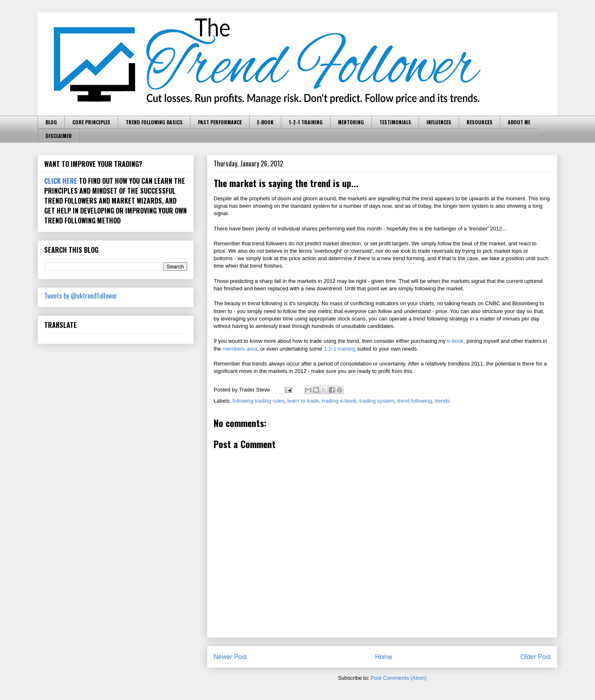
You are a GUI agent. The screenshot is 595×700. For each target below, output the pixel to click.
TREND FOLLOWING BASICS (154, 122)
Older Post (535, 657)
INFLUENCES (439, 122)
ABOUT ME (519, 122)
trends (443, 401)
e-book (455, 341)
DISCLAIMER (59, 136)
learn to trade (303, 401)
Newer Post (230, 657)
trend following (415, 401)
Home (384, 657)
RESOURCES (480, 122)
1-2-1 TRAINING (306, 122)
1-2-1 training (340, 349)
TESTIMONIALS (395, 122)
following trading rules (259, 401)
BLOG (51, 122)
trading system (377, 401)
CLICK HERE (61, 181)
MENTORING (351, 122)
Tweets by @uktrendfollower (81, 296)
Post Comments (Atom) (399, 678)
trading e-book (339, 401)
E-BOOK (265, 122)
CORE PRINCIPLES (91, 122)
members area (240, 349)
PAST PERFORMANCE (220, 122)
